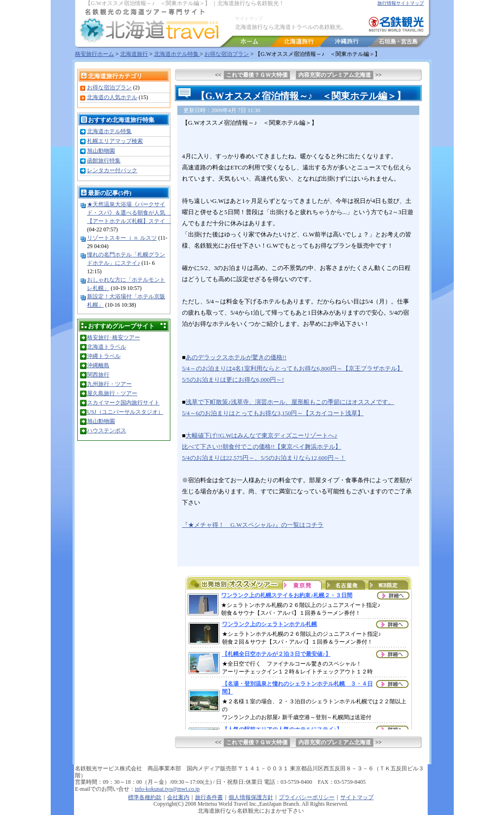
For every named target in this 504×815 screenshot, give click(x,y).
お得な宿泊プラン (227, 54)
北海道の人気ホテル (112, 97)
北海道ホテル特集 (177, 54)
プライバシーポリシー (307, 797)
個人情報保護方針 (251, 797)
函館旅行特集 (104, 161)
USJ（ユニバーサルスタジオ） (125, 412)
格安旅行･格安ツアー (114, 337)
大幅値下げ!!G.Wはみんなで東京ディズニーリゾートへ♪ (262, 435)
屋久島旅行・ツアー (112, 393)
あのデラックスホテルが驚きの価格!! (236, 357)
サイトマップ (249, 18)
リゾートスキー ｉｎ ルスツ (122, 238)
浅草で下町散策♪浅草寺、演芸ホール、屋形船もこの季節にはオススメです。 (290, 402)
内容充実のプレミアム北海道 (335, 75)
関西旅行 (98, 375)
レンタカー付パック (112, 170)
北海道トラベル (107, 347)
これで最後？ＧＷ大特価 (257, 75)
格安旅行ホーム (94, 54)
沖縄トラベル (104, 356)
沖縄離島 (98, 365)
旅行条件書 (209, 797)
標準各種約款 (145, 797)
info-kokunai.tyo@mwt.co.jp (167, 789)
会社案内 (178, 797)
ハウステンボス (107, 431)
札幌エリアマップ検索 (115, 141)
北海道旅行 (134, 54)
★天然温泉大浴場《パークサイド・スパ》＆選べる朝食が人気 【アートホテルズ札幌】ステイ (129, 213)
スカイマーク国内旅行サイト (123, 403)
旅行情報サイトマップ (401, 3)
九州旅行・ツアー (109, 384)
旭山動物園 (101, 151)
